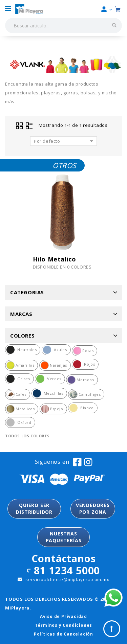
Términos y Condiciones (64, 625)
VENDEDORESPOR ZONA (93, 509)
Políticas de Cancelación (63, 634)
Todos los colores (27, 436)
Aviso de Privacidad (63, 616)
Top (112, 629)
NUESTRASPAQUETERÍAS (64, 537)
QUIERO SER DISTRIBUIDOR (34, 509)
